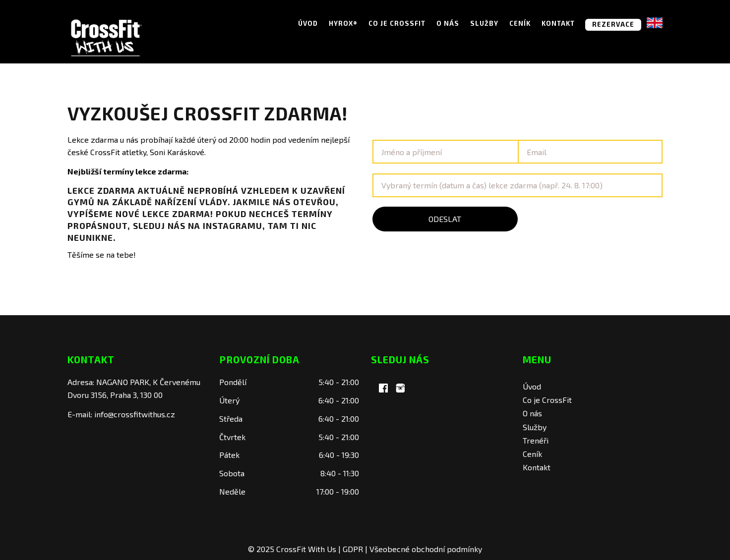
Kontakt (558, 23)
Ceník (520, 23)
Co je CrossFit (397, 23)
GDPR (353, 549)
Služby (484, 23)
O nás (448, 23)
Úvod (308, 23)
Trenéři (536, 440)
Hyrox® (343, 23)
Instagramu (233, 225)
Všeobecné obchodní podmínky (426, 549)
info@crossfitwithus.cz (135, 414)
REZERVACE (613, 24)
